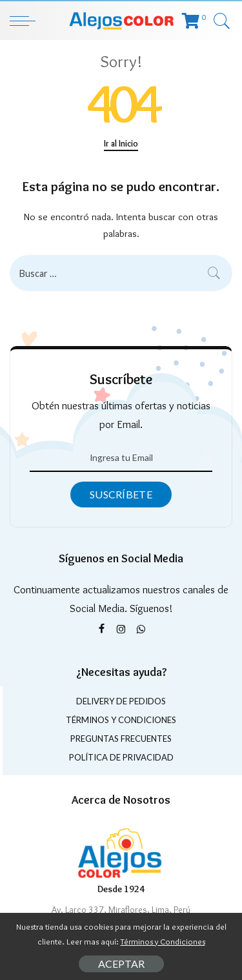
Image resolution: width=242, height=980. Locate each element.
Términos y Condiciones (163, 941)
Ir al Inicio (121, 143)
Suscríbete (121, 494)
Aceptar (121, 964)
